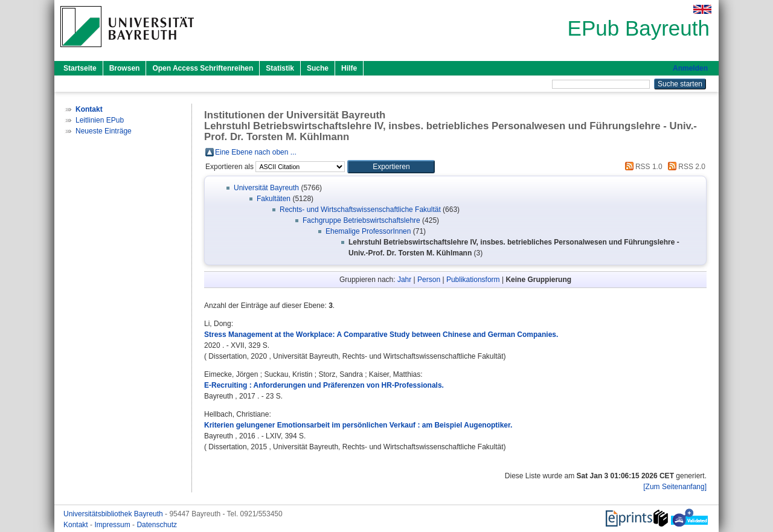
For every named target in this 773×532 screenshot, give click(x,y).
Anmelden (690, 68)
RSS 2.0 (685, 167)
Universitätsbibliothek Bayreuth (114, 514)
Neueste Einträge (104, 131)
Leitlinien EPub (100, 120)
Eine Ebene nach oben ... (256, 152)
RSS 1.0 (642, 167)
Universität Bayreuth (266, 188)
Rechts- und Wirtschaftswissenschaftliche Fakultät (360, 210)
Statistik (280, 68)
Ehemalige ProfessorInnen (368, 231)
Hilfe (349, 68)
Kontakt (77, 525)
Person (429, 280)
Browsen (125, 68)
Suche (318, 68)
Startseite (80, 68)
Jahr (404, 280)
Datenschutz (157, 525)
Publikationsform (473, 280)
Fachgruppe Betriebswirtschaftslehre (361, 220)
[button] (391, 167)
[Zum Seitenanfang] (675, 487)
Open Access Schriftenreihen (203, 68)
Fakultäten (274, 199)
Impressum (113, 525)
